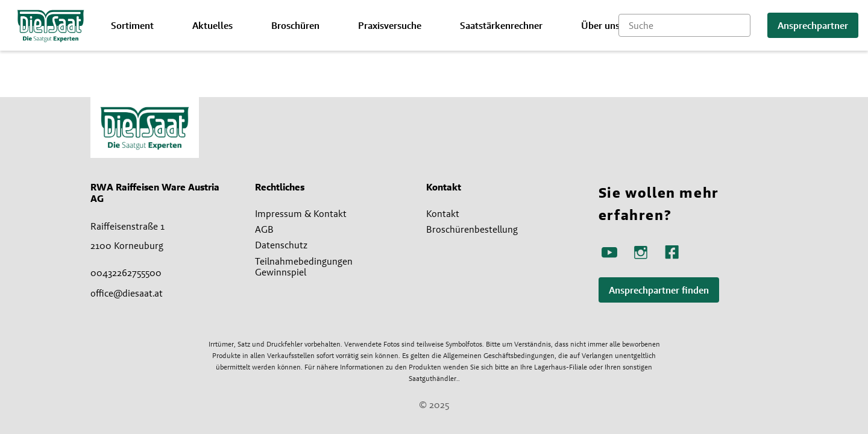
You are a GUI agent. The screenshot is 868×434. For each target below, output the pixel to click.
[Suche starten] (741, 25)
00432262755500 (126, 272)
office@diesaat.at (127, 293)
